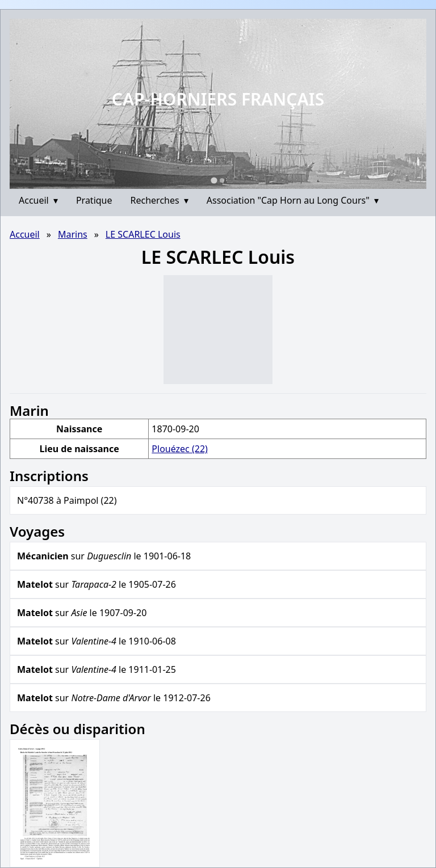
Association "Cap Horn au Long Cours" (293, 200)
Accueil (38, 200)
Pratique (94, 200)
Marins (73, 234)
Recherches (160, 200)
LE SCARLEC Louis (143, 234)
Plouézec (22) (180, 449)
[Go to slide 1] (214, 180)
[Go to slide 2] (222, 180)
